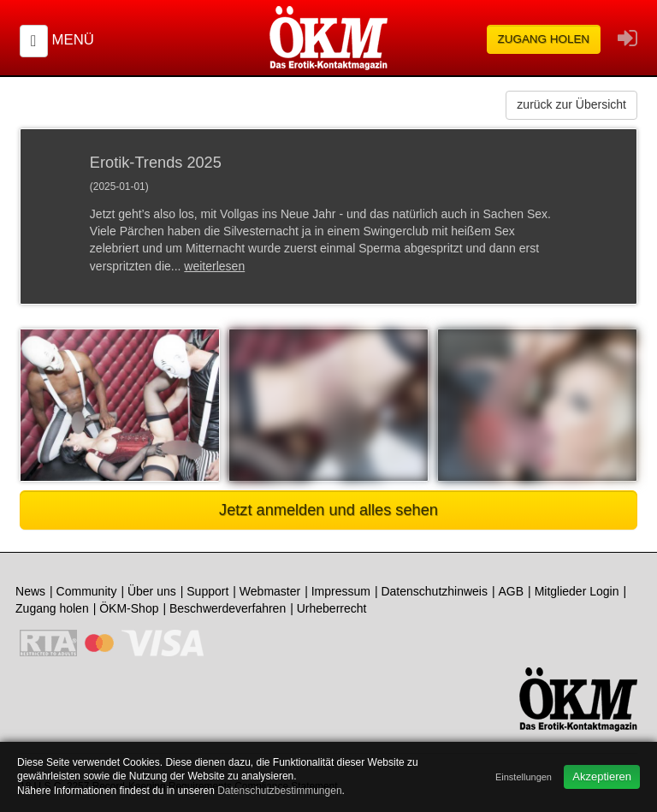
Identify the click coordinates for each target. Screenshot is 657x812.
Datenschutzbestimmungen (279, 791)
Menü (72, 40)
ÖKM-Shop (129, 608)
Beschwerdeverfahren (228, 608)
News (30, 591)
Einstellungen (524, 777)
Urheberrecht (332, 608)
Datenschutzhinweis (434, 591)
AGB (512, 591)
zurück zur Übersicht (571, 104)
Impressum (341, 591)
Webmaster (270, 591)
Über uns (152, 591)
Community (87, 591)
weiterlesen (214, 266)
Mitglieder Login (577, 591)
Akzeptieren (602, 776)
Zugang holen (544, 39)
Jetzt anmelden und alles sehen (328, 510)
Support (207, 591)
